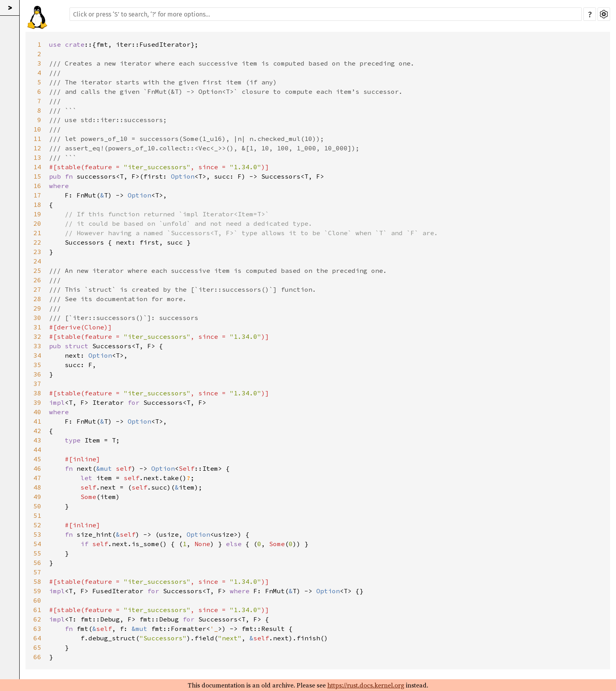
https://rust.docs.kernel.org (366, 685)
